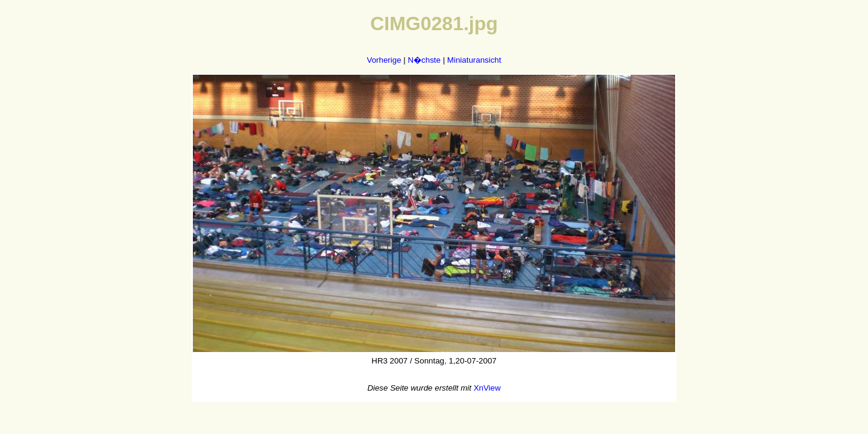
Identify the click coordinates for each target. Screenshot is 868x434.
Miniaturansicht (474, 60)
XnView (487, 388)
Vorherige (384, 60)
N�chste (424, 60)
